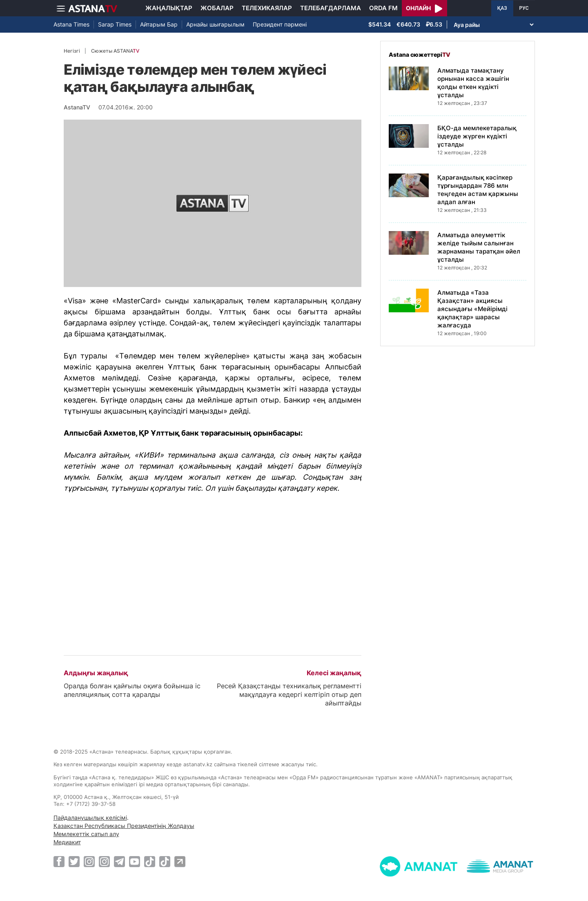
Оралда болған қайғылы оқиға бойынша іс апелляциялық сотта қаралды (132, 690)
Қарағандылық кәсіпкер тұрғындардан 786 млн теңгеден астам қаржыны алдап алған (478, 190)
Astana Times (71, 24)
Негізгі (72, 51)
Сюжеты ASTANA (115, 51)
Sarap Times (115, 24)
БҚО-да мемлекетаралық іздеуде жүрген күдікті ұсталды (477, 136)
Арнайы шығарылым (215, 24)
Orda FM (383, 8)
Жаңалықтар (169, 8)
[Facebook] (59, 861)
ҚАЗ (502, 8)
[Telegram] (119, 861)
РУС (524, 8)
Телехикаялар (267, 8)
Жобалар (217, 8)
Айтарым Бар (159, 24)
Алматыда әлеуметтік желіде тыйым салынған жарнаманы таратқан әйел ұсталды (479, 247)
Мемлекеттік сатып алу (86, 834)
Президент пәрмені (280, 24)
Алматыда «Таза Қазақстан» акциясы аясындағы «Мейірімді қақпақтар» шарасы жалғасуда (472, 309)
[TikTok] (150, 862)
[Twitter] (74, 861)
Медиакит (67, 842)
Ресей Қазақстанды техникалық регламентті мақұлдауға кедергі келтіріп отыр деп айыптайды (289, 694)
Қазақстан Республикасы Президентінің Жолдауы (124, 826)
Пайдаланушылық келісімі (90, 818)
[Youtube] (135, 861)
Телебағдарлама (331, 8)
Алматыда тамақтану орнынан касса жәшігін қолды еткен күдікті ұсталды (473, 83)
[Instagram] (89, 861)
